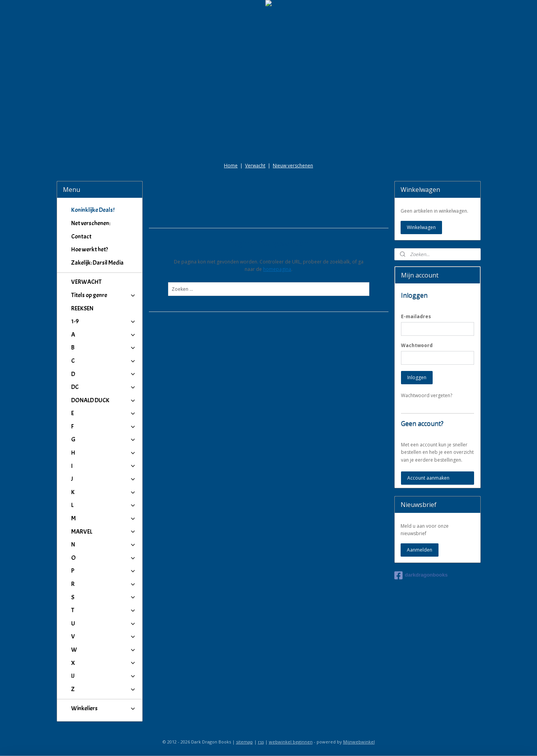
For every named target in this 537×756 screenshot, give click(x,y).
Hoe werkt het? (89, 249)
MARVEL (104, 532)
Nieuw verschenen (293, 166)
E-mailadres (416, 316)
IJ (104, 676)
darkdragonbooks (421, 575)
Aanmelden (420, 550)
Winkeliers (104, 708)
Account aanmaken (428, 478)
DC (104, 387)
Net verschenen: (91, 223)
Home (231, 166)
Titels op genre (104, 295)
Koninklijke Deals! (93, 210)
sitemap (244, 742)
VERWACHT (86, 282)
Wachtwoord (417, 345)
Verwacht (255, 166)
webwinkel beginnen (291, 742)
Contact (81, 236)
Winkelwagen (421, 227)
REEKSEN (82, 308)
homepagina (277, 269)
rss (261, 742)
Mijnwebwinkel (359, 742)
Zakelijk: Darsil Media (97, 263)
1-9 (104, 321)
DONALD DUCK (104, 400)
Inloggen (417, 377)
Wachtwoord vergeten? (427, 395)
